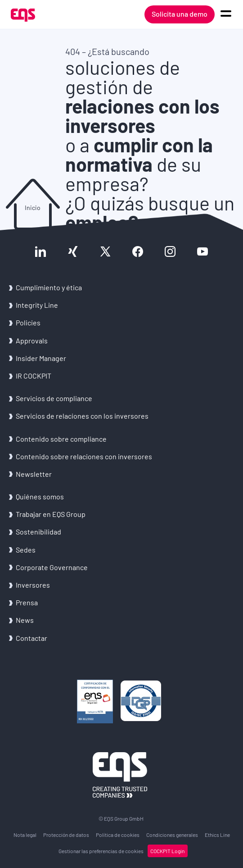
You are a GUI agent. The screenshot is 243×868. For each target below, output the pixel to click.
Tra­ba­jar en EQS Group (51, 514)
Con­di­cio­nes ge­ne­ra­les (172, 835)
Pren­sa (27, 602)
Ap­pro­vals (32, 340)
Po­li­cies (28, 322)
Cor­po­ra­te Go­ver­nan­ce (52, 567)
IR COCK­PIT (34, 376)
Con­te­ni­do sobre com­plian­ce (61, 439)
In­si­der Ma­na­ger (41, 358)
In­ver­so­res (33, 585)
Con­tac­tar (31, 638)
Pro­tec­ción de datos (66, 835)
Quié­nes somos (40, 496)
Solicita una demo (180, 14)
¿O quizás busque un (150, 213)
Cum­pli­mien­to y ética (49, 287)
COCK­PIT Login (167, 851)
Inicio (33, 208)
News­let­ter (34, 474)
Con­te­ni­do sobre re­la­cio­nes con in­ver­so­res (84, 456)
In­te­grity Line (37, 305)
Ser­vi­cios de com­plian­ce (54, 398)
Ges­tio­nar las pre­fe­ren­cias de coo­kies (101, 851)
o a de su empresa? (139, 164)
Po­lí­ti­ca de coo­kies (118, 835)
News (25, 620)
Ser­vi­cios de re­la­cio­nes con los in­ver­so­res (82, 416)
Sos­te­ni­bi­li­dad (38, 532)
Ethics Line (217, 835)
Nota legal (25, 835)
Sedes (26, 550)
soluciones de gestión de (142, 96)
